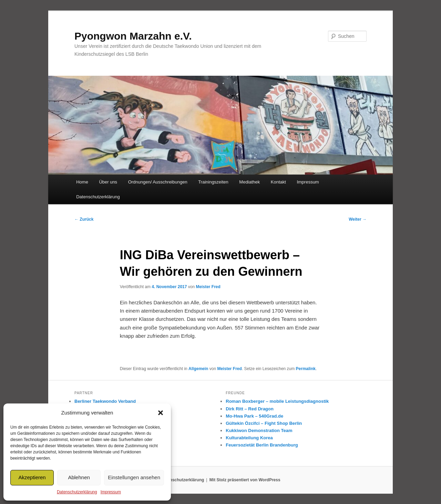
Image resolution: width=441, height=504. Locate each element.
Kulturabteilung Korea (249, 438)
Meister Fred (208, 287)
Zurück (84, 219)
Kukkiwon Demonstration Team (259, 430)
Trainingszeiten (213, 182)
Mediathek (249, 182)
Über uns (108, 182)
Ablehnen (79, 477)
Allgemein (198, 369)
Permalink (306, 369)
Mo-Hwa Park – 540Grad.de (254, 416)
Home (82, 182)
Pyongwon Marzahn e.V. (133, 36)
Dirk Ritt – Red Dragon (250, 409)
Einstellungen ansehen (134, 477)
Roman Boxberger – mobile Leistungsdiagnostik (277, 401)
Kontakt (278, 182)
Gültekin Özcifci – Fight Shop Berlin (264, 423)
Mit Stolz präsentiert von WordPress (245, 480)
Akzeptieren (32, 477)
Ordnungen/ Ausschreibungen (158, 182)
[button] (161, 413)
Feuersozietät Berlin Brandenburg (262, 445)
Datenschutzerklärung (77, 492)
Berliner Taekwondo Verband (105, 401)
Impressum (111, 492)
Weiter (358, 219)
